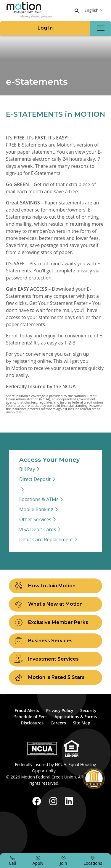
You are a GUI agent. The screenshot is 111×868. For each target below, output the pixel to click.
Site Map (82, 723)
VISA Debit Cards (38, 529)
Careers (58, 723)
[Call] (12, 861)
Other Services (35, 519)
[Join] (63, 861)
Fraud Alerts (27, 710)
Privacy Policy (60, 710)
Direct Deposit (35, 479)
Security (88, 710)
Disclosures (32, 723)
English (91, 10)
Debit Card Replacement (46, 539)
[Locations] (93, 861)
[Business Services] (55, 641)
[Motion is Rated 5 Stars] (55, 677)
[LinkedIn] (69, 801)
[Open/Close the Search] (77, 11)
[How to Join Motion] (55, 586)
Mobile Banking (36, 509)
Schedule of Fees (31, 717)
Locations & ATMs (39, 499)
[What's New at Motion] (55, 604)
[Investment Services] (55, 659)
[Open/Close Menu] (101, 28)
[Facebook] (38, 801)
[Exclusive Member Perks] (55, 622)
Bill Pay (27, 469)
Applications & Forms (76, 717)
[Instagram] (54, 801)
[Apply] (38, 861)
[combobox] (95, 10)
